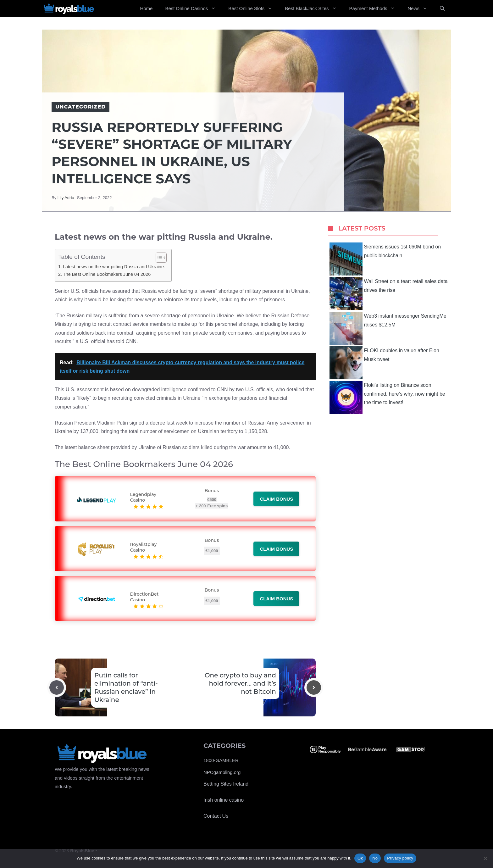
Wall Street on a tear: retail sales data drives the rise (389, 294)
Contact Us (216, 816)
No (375, 858)
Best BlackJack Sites (314, 8)
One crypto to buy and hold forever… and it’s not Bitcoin (240, 683)
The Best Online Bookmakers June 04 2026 (107, 274)
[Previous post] (57, 687)
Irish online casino (224, 800)
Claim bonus (276, 499)
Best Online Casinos (194, 8)
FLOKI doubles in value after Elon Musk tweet (384, 363)
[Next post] (314, 687)
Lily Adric (66, 198)
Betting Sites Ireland (226, 784)
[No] (485, 858)
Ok (360, 858)
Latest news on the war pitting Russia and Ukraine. (114, 267)
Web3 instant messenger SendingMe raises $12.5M (388, 328)
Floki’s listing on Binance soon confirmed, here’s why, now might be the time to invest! (387, 397)
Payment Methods (375, 8)
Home (146, 8)
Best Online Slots (253, 8)
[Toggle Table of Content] (158, 258)
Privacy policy (400, 858)
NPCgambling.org (222, 772)
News (421, 8)
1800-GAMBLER (221, 760)
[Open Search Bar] (442, 8)
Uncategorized (80, 107)
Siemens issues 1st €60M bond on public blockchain (385, 259)
